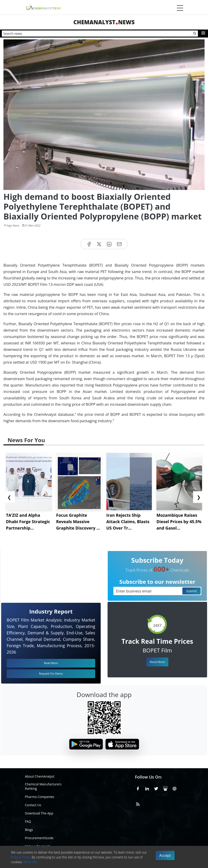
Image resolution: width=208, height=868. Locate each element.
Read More (157, 662)
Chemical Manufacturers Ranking (43, 786)
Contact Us (33, 805)
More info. (31, 862)
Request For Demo (51, 674)
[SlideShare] (165, 788)
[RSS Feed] (138, 803)
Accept (165, 855)
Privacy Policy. (21, 857)
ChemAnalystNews (104, 22)
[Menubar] (180, 8)
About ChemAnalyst (40, 776)
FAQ (28, 821)
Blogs (29, 830)
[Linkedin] (147, 788)
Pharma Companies (40, 797)
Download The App (39, 813)
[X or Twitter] (156, 788)
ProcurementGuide (39, 838)
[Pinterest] (175, 788)
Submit (191, 591)
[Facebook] (138, 788)
